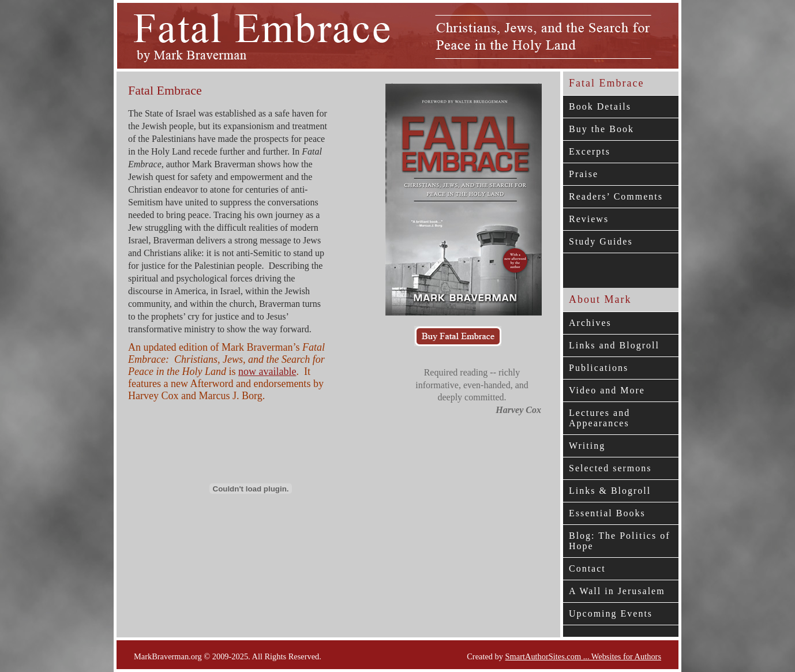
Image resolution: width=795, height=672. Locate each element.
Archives (590, 323)
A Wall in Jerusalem (617, 591)
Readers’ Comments (616, 196)
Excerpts (590, 151)
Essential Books (607, 513)
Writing (587, 446)
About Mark (600, 299)
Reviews (589, 219)
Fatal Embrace (606, 83)
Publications (599, 368)
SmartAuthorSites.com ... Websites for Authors (583, 656)
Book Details (600, 106)
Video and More (607, 390)
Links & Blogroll (610, 491)
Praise (584, 174)
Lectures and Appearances (599, 418)
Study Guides (601, 241)
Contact (587, 568)
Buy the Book (601, 129)
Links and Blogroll (614, 345)
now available (267, 371)
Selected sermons (610, 468)
